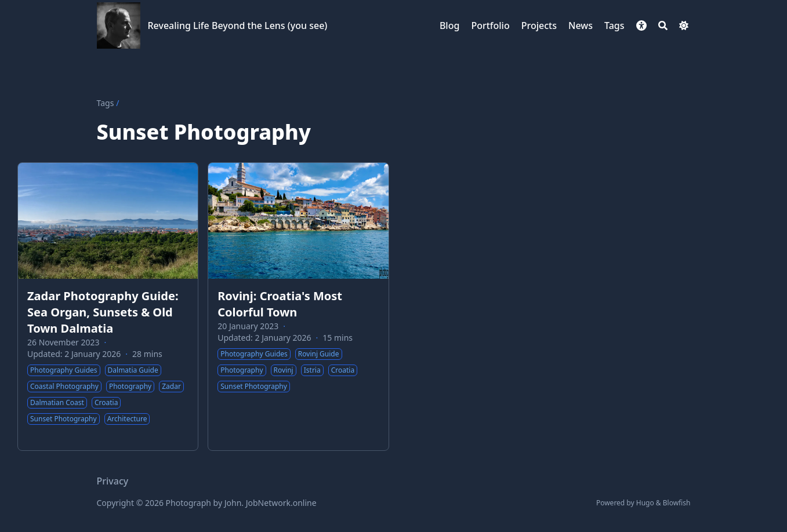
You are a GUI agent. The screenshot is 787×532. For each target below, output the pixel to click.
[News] (581, 25)
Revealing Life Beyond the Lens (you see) (238, 25)
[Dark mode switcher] (684, 25)
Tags (106, 103)
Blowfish (677, 503)
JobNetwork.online (281, 503)
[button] (641, 25)
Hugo (645, 503)
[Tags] (614, 25)
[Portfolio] (490, 25)
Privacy (113, 481)
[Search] (663, 25)
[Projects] (539, 25)
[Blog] (449, 25)
